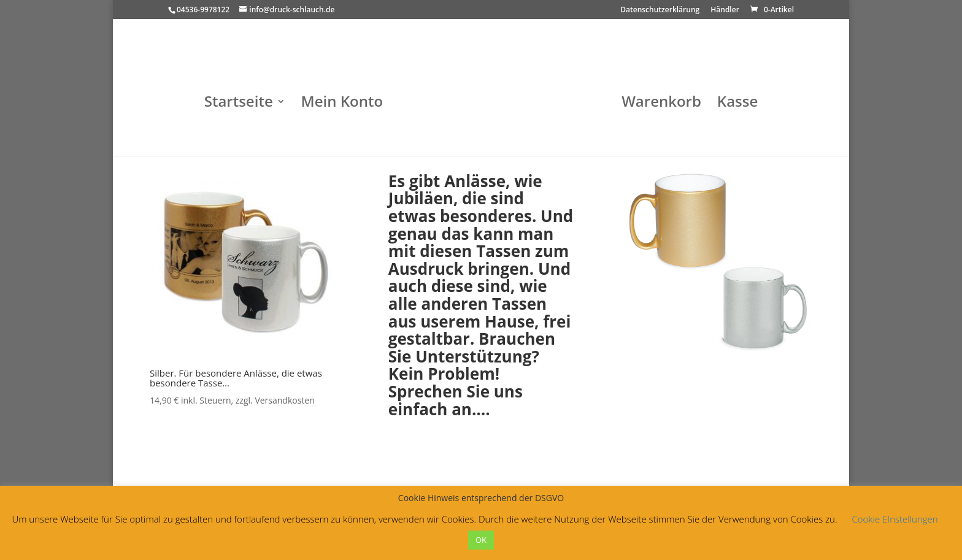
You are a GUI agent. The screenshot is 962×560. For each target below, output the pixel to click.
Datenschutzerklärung (660, 10)
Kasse (737, 104)
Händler (725, 10)
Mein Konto (342, 104)
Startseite (239, 104)
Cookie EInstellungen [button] (895, 519)
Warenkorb (661, 104)
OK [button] (481, 540)
